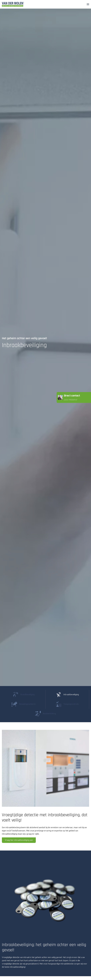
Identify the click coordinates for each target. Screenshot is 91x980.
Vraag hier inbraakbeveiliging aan (19, 840)
